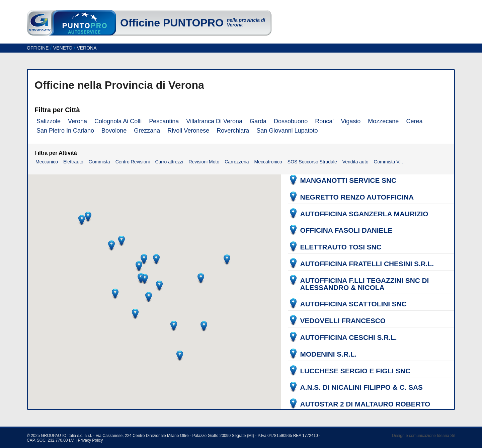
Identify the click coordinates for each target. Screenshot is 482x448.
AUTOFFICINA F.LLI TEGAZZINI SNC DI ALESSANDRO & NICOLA (365, 284)
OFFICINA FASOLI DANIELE (346, 231)
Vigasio (351, 121)
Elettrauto (73, 162)
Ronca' (324, 121)
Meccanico (47, 162)
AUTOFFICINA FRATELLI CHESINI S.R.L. (367, 264)
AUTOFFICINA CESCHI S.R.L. (349, 338)
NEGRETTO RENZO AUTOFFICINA (357, 197)
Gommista (99, 162)
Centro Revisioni (133, 162)
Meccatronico (268, 162)
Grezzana (147, 131)
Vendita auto (355, 162)
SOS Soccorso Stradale (312, 162)
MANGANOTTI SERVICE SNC (348, 181)
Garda (258, 121)
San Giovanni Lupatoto (287, 131)
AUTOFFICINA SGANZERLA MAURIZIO (364, 214)
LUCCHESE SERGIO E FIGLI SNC (355, 371)
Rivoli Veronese (188, 131)
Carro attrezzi (169, 162)
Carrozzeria (237, 162)
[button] (139, 266)
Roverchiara (233, 131)
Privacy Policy (91, 440)
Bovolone (114, 131)
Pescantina (164, 121)
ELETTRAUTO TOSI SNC (341, 247)
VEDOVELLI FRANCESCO (343, 321)
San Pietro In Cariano (65, 131)
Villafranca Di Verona (214, 121)
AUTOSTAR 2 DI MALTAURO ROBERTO (365, 404)
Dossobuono (291, 121)
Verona (77, 121)
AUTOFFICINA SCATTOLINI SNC (353, 304)
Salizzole (49, 121)
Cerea (414, 121)
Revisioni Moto (204, 162)
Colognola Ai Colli (118, 121)
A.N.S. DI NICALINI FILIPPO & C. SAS (361, 388)
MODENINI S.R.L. (329, 354)
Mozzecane (383, 121)
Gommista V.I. (388, 162)
